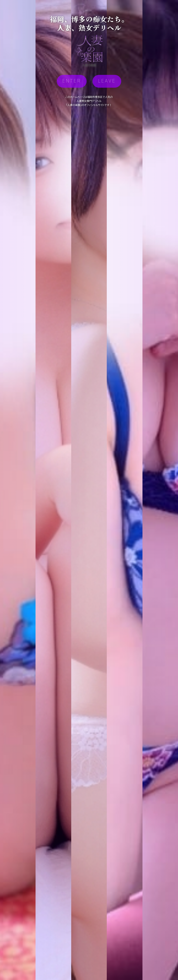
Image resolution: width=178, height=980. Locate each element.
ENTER (72, 81)
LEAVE (107, 81)
